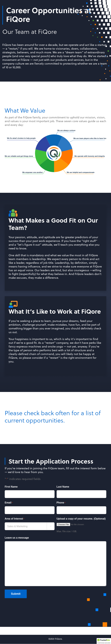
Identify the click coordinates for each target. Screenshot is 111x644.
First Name (11, 487)
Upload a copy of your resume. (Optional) (81, 519)
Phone (61, 503)
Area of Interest (15, 519)
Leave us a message (17, 538)
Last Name (63, 487)
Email (9, 503)
